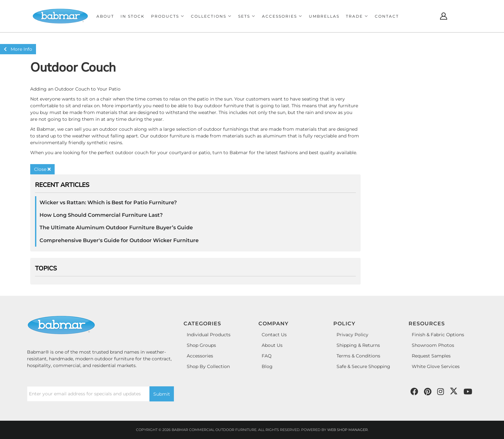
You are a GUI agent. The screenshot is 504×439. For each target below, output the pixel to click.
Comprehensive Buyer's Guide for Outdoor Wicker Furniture (119, 240)
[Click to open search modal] (428, 16)
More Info (18, 49)
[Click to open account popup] (444, 16)
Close (42, 169)
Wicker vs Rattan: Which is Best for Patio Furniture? (108, 202)
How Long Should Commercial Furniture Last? (101, 215)
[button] (168, 16)
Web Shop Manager (347, 430)
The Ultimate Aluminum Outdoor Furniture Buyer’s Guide (116, 228)
